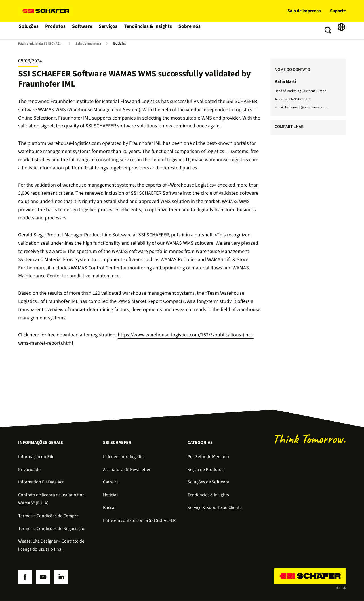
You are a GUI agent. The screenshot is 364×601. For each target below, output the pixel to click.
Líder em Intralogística (124, 457)
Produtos (56, 30)
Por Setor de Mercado (208, 457)
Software (83, 30)
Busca (109, 508)
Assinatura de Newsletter (127, 470)
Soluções (29, 30)
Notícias (119, 44)
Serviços (110, 30)
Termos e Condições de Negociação (52, 529)
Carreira (111, 482)
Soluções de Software (208, 482)
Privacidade (29, 470)
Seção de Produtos (206, 470)
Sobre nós (188, 30)
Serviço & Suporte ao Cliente (215, 508)
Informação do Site (36, 457)
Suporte (338, 11)
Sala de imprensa (304, 11)
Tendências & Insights (148, 30)
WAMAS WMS (236, 201)
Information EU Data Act (41, 482)
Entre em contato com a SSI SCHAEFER (139, 520)
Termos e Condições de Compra (48, 516)
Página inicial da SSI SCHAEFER (42, 44)
